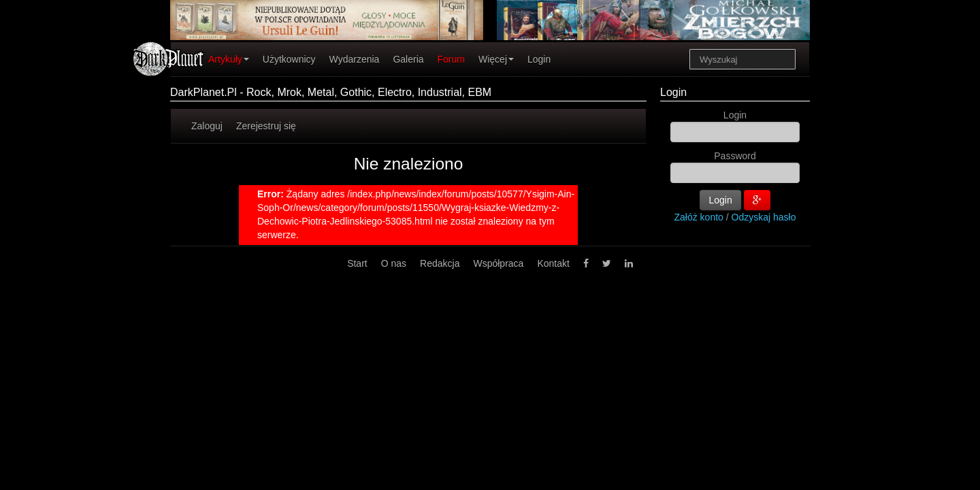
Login (539, 59)
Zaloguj (207, 126)
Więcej (496, 59)
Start (357, 263)
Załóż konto (699, 217)
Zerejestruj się (266, 126)
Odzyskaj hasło (764, 217)
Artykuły (229, 59)
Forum (451, 59)
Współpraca (498, 263)
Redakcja (440, 263)
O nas (394, 263)
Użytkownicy (289, 59)
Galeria (408, 59)
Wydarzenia (355, 59)
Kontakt (553, 263)
